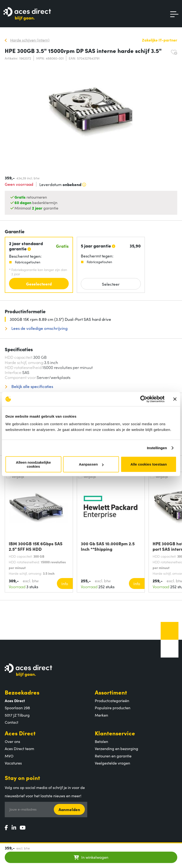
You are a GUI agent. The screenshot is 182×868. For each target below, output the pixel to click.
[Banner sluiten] (175, 399)
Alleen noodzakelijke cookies (33, 464)
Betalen (101, 741)
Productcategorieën (112, 700)
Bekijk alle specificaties (32, 386)
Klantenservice (115, 733)
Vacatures (13, 763)
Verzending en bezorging (116, 748)
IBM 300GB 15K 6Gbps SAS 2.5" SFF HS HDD (36, 546)
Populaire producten (113, 708)
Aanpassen (91, 464)
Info (65, 583)
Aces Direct (20, 733)
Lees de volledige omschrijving (39, 328)
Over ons (12, 741)
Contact (11, 722)
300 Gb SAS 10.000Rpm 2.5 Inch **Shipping (108, 546)
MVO (9, 756)
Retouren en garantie (113, 756)
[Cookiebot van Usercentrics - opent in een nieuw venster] (144, 399)
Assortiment (111, 692)
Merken (101, 715)
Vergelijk (18, 476)
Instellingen (157, 448)
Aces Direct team (19, 748)
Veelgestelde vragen (112, 763)
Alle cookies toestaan (148, 464)
